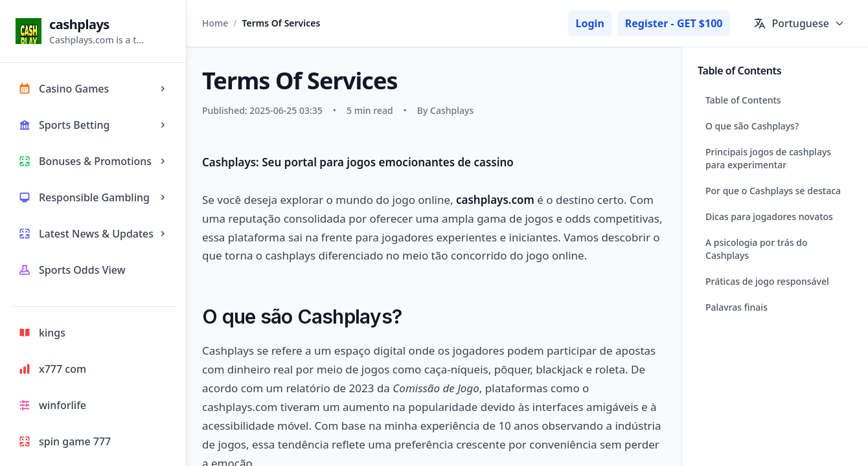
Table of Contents (743, 100)
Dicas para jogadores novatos (769, 216)
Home (215, 23)
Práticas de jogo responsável (767, 281)
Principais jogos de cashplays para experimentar (768, 158)
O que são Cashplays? (752, 126)
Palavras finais (737, 307)
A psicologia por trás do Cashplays (756, 249)
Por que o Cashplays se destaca (773, 191)
